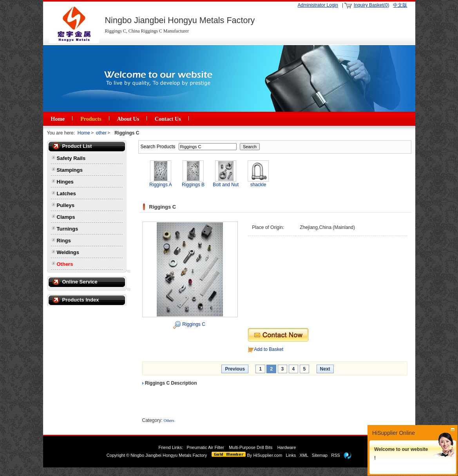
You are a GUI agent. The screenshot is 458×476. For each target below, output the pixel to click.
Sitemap (320, 455)
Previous (235, 369)
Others (65, 264)
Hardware (287, 447)
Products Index (81, 300)
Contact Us (168, 119)
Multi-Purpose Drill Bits (251, 447)
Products (91, 119)
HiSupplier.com (268, 455)
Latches (66, 193)
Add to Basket (269, 349)
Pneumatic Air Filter (205, 447)
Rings (64, 241)
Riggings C (194, 324)
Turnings (68, 229)
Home (58, 119)
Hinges (65, 182)
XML (304, 455)
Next (325, 369)
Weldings (68, 252)
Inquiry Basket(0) (372, 5)
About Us (128, 119)
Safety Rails (71, 158)
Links (291, 455)
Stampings (70, 170)
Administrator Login (318, 5)
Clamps (66, 217)
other (101, 133)
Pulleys (66, 205)
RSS (336, 455)
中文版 (400, 5)
